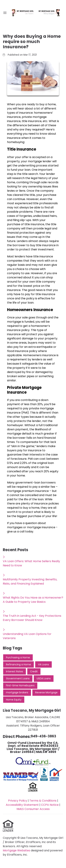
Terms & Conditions (43, 801)
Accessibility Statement (22, 805)
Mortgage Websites (17, 850)
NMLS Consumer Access (33, 809)
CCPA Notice (50, 805)
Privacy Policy (18, 801)
